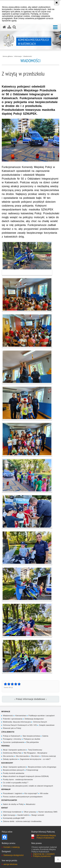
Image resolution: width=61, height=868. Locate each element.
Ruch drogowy (7, 763)
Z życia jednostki (8, 732)
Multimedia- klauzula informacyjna (17, 722)
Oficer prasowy (30, 812)
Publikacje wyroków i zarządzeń (41, 716)
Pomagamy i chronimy (12, 739)
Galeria (45, 736)
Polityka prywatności (42, 856)
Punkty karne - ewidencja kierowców (18, 780)
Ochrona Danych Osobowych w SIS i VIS (20, 725)
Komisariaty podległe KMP (14, 818)
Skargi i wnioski (38, 815)
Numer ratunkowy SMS (48, 812)
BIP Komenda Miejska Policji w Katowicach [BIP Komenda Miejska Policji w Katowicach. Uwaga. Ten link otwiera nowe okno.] (46, 837)
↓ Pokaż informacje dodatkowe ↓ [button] (30, 699)
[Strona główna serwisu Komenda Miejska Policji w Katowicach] (4, 27)
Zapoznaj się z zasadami (44, 854)
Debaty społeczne (10, 759)
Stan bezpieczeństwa (31, 736)
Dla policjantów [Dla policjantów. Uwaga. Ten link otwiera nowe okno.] (33, 742)
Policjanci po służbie (32, 739)
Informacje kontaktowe (12, 812)
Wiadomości (28, 56)
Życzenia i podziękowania (13, 742)
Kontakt (5, 808)
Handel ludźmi (23, 815)
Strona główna (8, 56)
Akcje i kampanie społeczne (14, 750)
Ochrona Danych (40, 722)
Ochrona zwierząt (48, 756)
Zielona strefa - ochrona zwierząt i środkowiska (22, 821)
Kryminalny (6, 789)
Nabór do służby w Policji (13, 804)
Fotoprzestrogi (32, 770)
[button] (55, 27)
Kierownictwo (21, 716)
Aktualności (31, 804)
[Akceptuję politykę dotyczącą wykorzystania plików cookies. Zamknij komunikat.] (57, 3)
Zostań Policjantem (9, 800)
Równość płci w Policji (12, 728)
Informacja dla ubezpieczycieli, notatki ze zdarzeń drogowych (28, 786)
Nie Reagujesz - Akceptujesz (36, 753)
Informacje (18, 56)
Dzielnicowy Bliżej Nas (12, 753)
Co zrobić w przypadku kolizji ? (16, 783)
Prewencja (5, 746)
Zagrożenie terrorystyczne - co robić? (35, 759)
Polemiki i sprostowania (13, 719)
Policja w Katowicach (12, 736)
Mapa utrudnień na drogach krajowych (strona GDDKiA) (26, 776)
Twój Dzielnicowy (35, 750)
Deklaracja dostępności (34, 719)
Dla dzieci (35, 756)
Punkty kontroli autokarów (14, 773)
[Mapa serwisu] (9, 27)
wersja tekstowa (10, 864)
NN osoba (44, 793)
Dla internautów (22, 756)
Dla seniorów (8, 756)
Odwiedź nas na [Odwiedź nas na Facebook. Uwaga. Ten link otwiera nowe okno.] (5, 837)
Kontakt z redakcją (11, 847)
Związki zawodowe (47, 725)
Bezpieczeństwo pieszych (13, 770)
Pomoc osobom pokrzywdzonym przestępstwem (23, 797)
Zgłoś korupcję (9, 815)
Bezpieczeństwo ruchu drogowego (42, 767)
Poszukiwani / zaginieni (12, 793)
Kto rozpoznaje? (31, 793)
